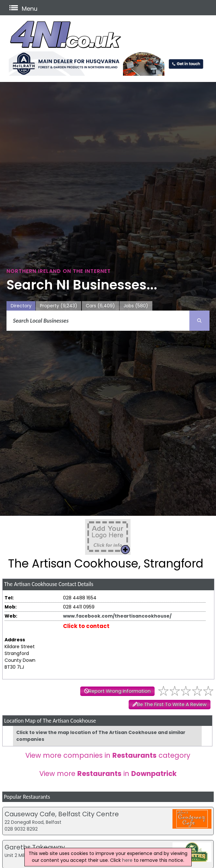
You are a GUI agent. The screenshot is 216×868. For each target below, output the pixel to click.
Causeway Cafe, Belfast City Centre (62, 814)
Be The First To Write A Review (172, 704)
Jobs (136, 306)
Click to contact (86, 626)
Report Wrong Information (120, 691)
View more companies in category (108, 755)
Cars (100, 306)
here (127, 860)
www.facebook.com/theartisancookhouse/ (117, 616)
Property (59, 306)
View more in (108, 774)
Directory (21, 306)
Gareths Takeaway (35, 847)
